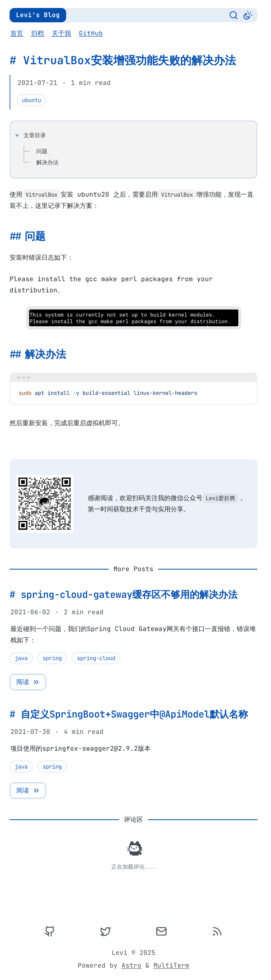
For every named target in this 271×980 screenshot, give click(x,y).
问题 (42, 151)
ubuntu (31, 100)
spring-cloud (96, 658)
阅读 (28, 682)
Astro (132, 965)
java (21, 658)
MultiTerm (171, 965)
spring (52, 658)
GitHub (91, 33)
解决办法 (47, 162)
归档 (37, 33)
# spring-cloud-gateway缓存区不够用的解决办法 (124, 595)
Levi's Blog (38, 15)
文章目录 (35, 135)
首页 (17, 33)
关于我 (61, 33)
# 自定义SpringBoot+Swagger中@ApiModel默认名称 (129, 714)
